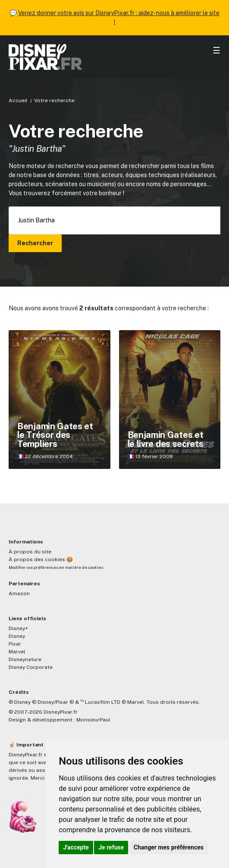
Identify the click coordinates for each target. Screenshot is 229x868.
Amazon (19, 593)
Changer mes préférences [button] (169, 847)
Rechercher (35, 243)
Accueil (18, 100)
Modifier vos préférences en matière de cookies (56, 567)
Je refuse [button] (111, 847)
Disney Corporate (31, 667)
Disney (17, 636)
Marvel (17, 652)
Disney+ (18, 628)
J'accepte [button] (76, 847)
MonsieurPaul (93, 720)
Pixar (15, 644)
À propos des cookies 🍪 (41, 559)
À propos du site (30, 552)
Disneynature (25, 659)
